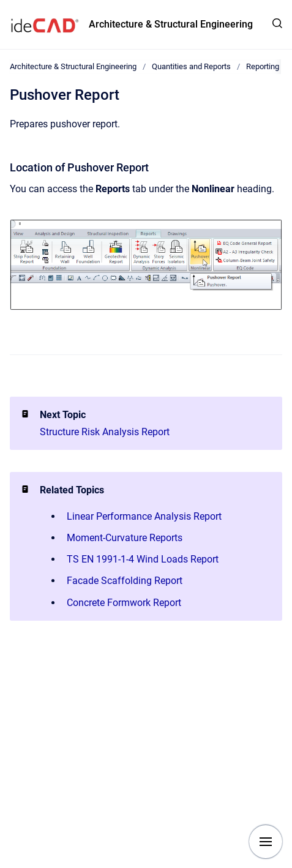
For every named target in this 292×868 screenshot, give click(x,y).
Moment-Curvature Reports (125, 538)
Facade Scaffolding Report (125, 581)
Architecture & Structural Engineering (171, 24)
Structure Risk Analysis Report (105, 432)
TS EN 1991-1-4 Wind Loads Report (143, 559)
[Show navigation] (266, 842)
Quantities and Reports (191, 66)
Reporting (263, 66)
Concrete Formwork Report (124, 603)
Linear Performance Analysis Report (144, 516)
